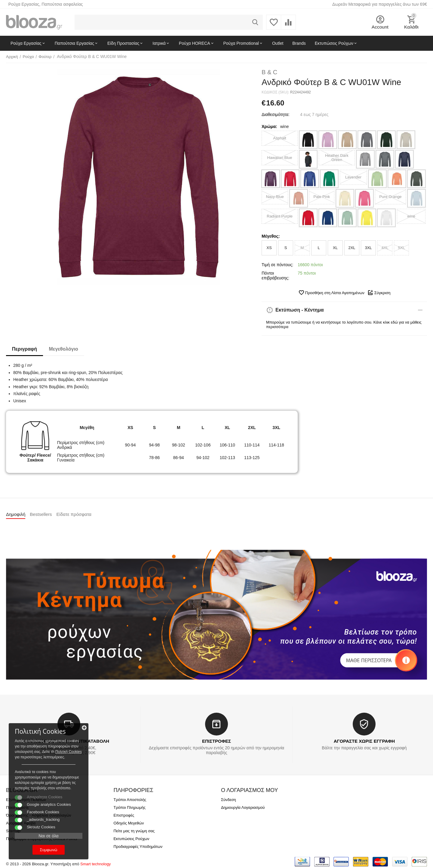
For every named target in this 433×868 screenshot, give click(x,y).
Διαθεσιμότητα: (276, 114)
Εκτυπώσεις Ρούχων (131, 839)
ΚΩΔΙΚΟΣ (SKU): (275, 92)
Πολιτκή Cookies (41, 746)
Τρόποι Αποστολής (130, 800)
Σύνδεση (229, 800)
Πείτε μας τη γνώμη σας (134, 831)
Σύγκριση (379, 293)
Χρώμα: (269, 126)
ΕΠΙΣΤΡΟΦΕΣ (216, 741)
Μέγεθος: (271, 236)
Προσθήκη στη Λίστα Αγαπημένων (331, 293)
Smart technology (95, 864)
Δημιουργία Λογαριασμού (243, 807)
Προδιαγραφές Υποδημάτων (138, 847)
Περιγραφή (25, 349)
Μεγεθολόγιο (64, 349)
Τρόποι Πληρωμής (129, 807)
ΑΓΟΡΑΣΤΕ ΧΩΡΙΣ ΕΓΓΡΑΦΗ (364, 741)
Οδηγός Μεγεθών (129, 823)
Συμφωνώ (47, 850)
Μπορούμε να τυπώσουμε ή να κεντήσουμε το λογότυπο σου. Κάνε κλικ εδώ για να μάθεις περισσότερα (344, 324)
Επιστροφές (124, 815)
